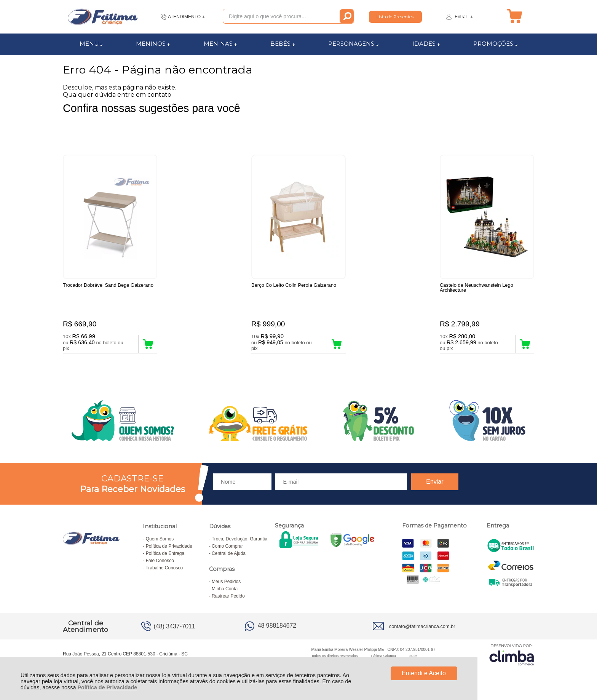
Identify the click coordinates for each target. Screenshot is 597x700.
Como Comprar (227, 546)
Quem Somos (160, 539)
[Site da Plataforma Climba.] (512, 654)
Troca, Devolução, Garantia (239, 539)
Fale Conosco (160, 561)
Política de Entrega (165, 553)
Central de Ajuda (229, 553)
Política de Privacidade (107, 687)
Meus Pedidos (226, 582)
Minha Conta (225, 589)
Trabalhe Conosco (164, 568)
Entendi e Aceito (424, 673)
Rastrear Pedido (228, 596)
